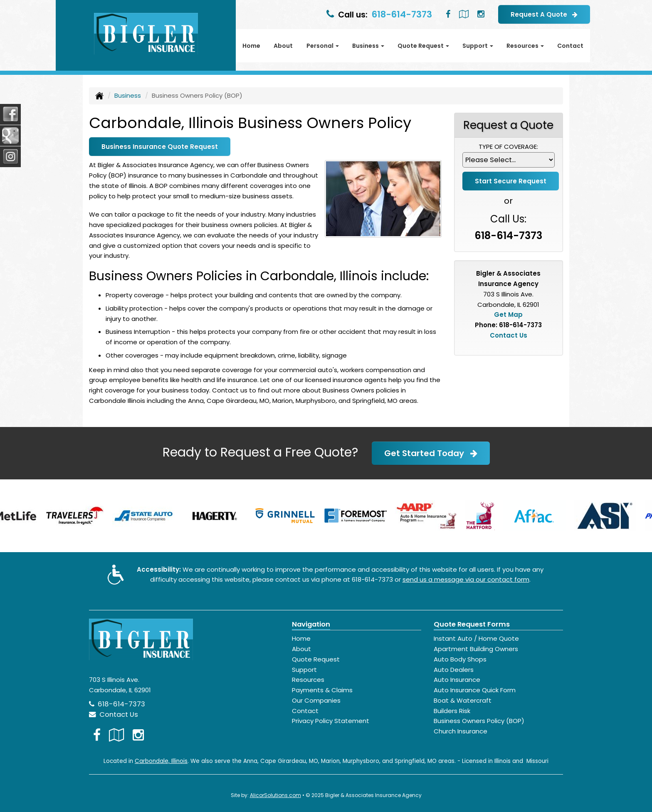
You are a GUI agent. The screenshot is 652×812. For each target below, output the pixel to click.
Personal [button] (323, 46)
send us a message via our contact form (466, 579)
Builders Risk (452, 711)
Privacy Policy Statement (331, 721)
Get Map (508, 315)
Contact (570, 46)
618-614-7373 (402, 14)
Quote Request (316, 659)
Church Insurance (461, 731)
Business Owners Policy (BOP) (479, 721)
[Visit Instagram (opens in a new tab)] (481, 14)
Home (251, 46)
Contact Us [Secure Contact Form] (509, 335)
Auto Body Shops (460, 659)
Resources (308, 680)
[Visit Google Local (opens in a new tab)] (464, 14)
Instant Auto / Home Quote (476, 638)
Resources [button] (525, 46)
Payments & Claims (322, 690)
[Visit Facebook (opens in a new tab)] (448, 14)
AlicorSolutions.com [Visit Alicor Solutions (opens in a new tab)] (275, 795)
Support (304, 670)
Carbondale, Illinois (161, 761)
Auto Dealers (454, 670)
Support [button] (478, 46)
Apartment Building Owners (476, 649)
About (283, 46)
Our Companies (316, 700)
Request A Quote (544, 14)
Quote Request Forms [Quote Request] (472, 624)
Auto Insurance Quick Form (475, 690)
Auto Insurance (457, 680)
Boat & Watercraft (463, 700)
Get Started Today (431, 453)
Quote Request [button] (423, 46)
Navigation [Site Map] (311, 624)
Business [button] (368, 46)
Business (128, 95)
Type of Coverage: (508, 147)
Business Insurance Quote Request (160, 147)
